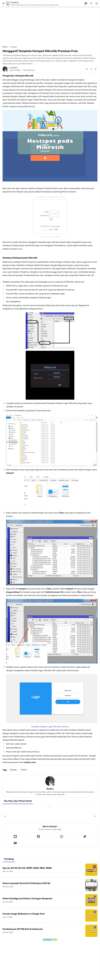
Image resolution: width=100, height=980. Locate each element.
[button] (15, 836)
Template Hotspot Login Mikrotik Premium (50, 727)
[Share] (91, 69)
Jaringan (14, 47)
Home (5, 47)
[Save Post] (87, 69)
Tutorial (24, 770)
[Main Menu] (3, 3)
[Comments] (95, 69)
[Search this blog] (91, 3)
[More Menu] (97, 3)
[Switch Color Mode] (86, 3)
